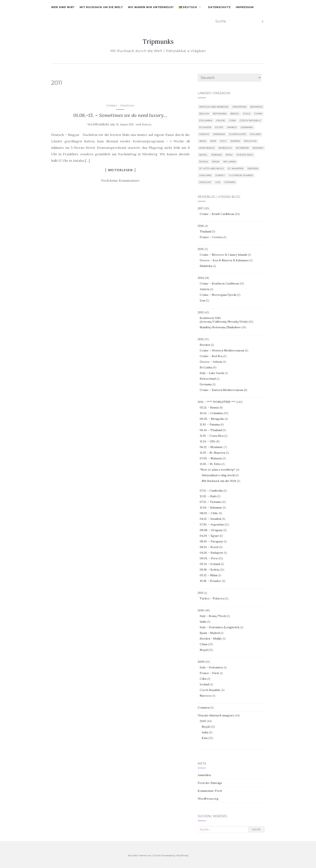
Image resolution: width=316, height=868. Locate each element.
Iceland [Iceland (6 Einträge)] (255, 134)
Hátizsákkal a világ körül (218, 475)
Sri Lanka (206, 367)
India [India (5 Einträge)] (203, 141)
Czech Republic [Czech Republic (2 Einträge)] (250, 120)
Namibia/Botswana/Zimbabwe (220, 327)
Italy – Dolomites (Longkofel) (220, 627)
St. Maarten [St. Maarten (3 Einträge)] (236, 168)
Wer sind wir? (63, 7)
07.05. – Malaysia (211, 458)
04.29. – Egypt (209, 536)
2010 (201, 610)
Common (204, 708)
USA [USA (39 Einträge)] (218, 182)
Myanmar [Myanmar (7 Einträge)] (242, 148)
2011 (201, 593)
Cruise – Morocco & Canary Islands (223, 255)
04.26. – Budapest (211, 553)
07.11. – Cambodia (211, 491)
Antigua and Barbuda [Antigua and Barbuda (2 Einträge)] (214, 107)
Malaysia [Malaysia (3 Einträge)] (250, 141)
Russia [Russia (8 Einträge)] (204, 162)
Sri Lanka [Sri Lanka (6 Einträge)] (230, 162)
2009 (201, 662)
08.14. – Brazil (209, 547)
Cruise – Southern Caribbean (219, 283)
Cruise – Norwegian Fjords (218, 295)
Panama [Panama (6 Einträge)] (217, 155)
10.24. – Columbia (211, 413)
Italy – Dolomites (211, 667)
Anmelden (204, 775)
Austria (205, 289)
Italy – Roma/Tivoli (213, 616)
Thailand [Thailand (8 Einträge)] (205, 175)
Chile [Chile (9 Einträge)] (247, 114)
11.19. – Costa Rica (212, 436)
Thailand (205, 231)
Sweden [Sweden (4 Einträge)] (253, 168)
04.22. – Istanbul (210, 519)
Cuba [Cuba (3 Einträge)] (232, 120)
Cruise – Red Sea (211, 356)
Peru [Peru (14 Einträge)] (229, 155)
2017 (201, 208)
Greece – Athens (211, 362)
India (203, 622)
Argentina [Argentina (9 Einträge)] (240, 107)
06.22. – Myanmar (211, 447)
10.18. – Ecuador (210, 581)
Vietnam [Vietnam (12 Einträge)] (230, 182)
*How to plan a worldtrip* (217, 470)
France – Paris (209, 673)
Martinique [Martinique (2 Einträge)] (207, 148)
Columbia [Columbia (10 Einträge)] (206, 120)
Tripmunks (158, 42)
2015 (201, 249)
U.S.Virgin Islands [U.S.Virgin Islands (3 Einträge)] (241, 175)
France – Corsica (211, 237)
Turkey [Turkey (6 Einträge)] (220, 175)
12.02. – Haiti (208, 496)
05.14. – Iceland (210, 564)
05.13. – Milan (209, 575)
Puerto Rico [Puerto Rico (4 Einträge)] (245, 155)
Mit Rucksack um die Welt (101, 7)
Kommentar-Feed (210, 791)
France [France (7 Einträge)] (232, 127)
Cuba (203, 679)
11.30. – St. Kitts (210, 464)
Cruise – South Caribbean (217, 214)
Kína (205, 738)
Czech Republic (210, 690)
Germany (206, 384)
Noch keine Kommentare (120, 180)
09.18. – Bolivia (209, 570)
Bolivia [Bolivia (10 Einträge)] (204, 114)
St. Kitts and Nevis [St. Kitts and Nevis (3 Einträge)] (212, 168)
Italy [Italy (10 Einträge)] (223, 141)
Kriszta (147, 125)
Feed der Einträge (210, 783)
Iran (202, 300)
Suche (256, 829)
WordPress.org (208, 799)
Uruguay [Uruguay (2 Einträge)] (205, 182)
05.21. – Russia (209, 407)
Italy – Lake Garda (212, 373)
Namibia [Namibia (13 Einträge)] (258, 148)
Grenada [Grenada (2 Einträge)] (219, 134)
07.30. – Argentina (212, 524)
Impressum (245, 7)
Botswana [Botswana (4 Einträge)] (220, 114)
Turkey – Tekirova (120, 106)
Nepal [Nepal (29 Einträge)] (203, 155)
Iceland (204, 684)
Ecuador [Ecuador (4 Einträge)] (205, 127)
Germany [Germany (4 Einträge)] (247, 127)
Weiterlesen (120, 170)
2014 (201, 278)
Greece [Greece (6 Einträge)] (204, 134)
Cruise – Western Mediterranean (222, 350)
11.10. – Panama (210, 424)
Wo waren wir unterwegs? (151, 7)
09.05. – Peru (209, 558)
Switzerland (208, 379)
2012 (201, 339)
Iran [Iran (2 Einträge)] (213, 141)
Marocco (206, 696)
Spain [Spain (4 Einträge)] (216, 162)
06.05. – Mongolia (212, 419)
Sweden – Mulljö (211, 639)
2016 (201, 226)
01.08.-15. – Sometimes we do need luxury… (120, 115)
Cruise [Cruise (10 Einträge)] (221, 120)
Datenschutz (219, 7)
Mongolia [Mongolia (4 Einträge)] (225, 148)
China (204, 644)
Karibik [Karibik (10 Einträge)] (235, 141)
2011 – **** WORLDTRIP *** (217, 402)
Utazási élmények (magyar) (216, 715)
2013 (201, 312)
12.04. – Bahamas (211, 507)
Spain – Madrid (210, 633)
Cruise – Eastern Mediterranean (221, 390)
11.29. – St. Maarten (212, 453)
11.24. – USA (208, 441)
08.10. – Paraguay (211, 541)
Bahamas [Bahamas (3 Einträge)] (256, 107)
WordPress (182, 855)
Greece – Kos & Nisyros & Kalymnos (224, 260)
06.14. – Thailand (211, 430)
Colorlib (156, 855)
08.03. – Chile (209, 513)
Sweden (205, 345)
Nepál (206, 727)
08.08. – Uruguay (211, 530)
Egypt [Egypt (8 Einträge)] (219, 127)
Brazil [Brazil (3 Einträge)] (235, 114)
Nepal (204, 650)
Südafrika (206, 266)
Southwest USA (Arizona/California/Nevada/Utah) (224, 320)
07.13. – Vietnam (210, 502)
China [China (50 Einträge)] (258, 114)
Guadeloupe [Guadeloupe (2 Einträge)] (238, 134)
